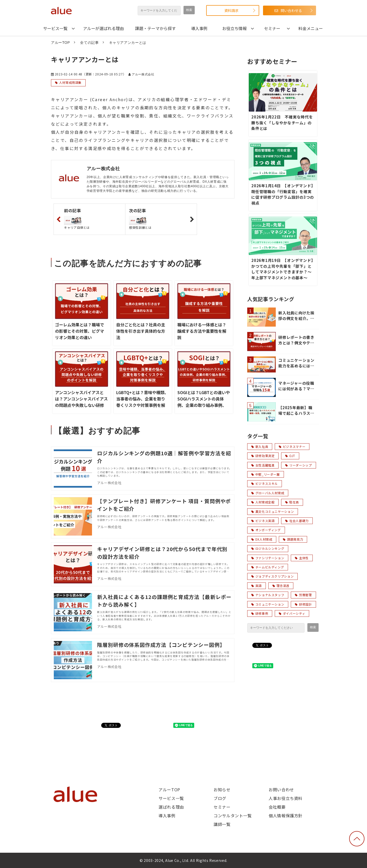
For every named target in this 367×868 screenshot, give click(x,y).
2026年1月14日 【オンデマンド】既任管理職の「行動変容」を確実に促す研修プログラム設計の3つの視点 (283, 194)
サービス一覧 (55, 28)
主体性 (302, 558)
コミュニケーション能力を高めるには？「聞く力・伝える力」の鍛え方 (296, 363)
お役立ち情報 (234, 28)
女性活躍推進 (263, 465)
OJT (290, 456)
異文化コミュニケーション (273, 511)
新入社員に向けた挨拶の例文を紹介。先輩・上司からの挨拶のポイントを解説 (296, 316)
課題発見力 (293, 539)
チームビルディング (268, 567)
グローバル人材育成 (268, 493)
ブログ (220, 798)
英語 (257, 586)
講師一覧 (222, 824)
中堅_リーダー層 (266, 474)
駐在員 (292, 502)
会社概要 (277, 807)
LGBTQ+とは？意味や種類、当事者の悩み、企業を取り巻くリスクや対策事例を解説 (142, 402)
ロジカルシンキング (268, 548)
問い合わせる (291, 10)
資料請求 (231, 10)
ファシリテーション (268, 558)
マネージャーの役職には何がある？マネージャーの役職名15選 (297, 386)
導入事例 (199, 28)
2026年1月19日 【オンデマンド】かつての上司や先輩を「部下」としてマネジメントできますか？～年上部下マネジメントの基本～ (282, 269)
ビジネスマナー (292, 446)
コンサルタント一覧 (233, 816)
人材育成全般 (263, 502)
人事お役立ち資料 (286, 798)
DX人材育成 (262, 539)
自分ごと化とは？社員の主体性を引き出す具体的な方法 (141, 331)
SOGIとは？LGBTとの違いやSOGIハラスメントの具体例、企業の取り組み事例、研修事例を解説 (204, 402)
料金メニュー (311, 28)
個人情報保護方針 (286, 816)
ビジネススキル (265, 483)
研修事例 (260, 613)
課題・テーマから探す (155, 28)
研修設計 (303, 604)
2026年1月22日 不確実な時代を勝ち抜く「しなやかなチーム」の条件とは (282, 123)
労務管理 (303, 595)
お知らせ (222, 790)
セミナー (272, 28)
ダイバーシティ (292, 613)
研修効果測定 (263, 456)
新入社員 (260, 446)
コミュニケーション (268, 604)
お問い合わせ (281, 790)
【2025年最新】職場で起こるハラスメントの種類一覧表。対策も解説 (296, 411)
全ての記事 (89, 43)
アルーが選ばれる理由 (103, 28)
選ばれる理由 (171, 807)
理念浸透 (281, 586)
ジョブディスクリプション (272, 576)
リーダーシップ (298, 465)
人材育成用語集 (70, 82)
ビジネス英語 (263, 521)
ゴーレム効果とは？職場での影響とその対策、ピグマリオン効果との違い (80, 331)
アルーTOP (60, 43)
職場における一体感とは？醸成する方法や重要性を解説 (202, 331)
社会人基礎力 (297, 521)
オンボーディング (266, 530)
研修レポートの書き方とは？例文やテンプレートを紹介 (296, 340)
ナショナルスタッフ (268, 595)
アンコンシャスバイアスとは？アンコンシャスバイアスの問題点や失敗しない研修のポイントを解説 (81, 402)
